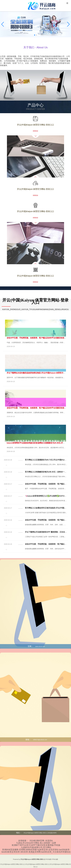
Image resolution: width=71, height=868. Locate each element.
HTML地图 (55, 859)
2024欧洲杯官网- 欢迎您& (41, 841)
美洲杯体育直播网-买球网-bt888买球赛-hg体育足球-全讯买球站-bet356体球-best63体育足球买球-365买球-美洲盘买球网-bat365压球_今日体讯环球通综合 (36, 851)
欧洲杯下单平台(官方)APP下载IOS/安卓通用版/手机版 (36, 845)
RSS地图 (49, 859)
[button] (68, 24)
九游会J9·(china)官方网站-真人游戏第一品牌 (36, 843)
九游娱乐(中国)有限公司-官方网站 (36, 847)
